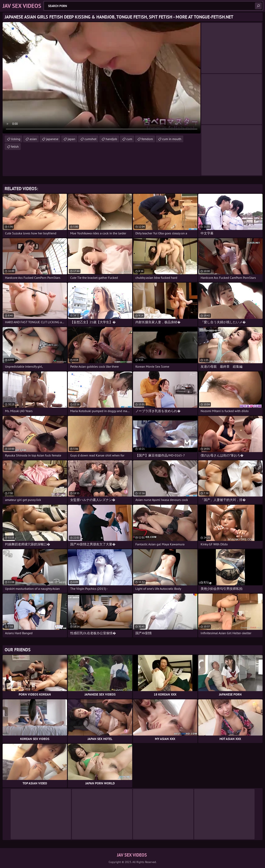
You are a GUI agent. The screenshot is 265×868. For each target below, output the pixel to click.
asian (33, 139)
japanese (52, 139)
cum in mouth (172, 139)
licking (16, 139)
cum (129, 139)
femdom (147, 139)
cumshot (90, 139)
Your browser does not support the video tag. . (102, 78)
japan (71, 139)
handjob (111, 139)
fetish (15, 147)
